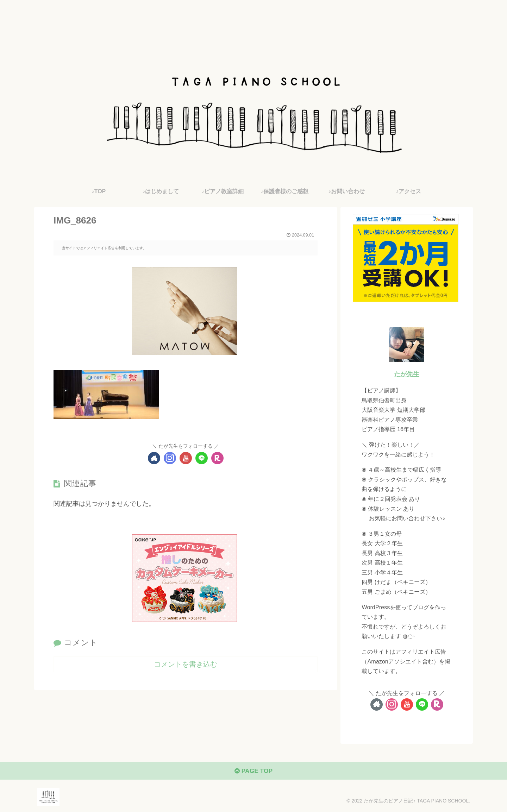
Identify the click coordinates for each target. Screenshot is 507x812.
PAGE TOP (253, 772)
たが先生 (407, 374)
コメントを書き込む (186, 664)
